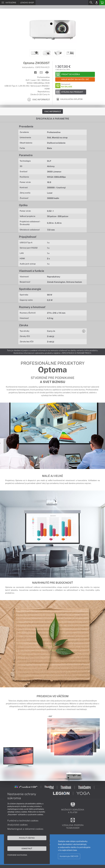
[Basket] (102, 3)
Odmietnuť (26, 848)
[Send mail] (41, 73)
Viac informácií (53, 111)
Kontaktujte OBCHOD (69, 856)
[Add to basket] (75, 74)
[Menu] (9, 3)
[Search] (91, 3)
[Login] (97, 3)
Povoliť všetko (26, 838)
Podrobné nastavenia (17, 855)
